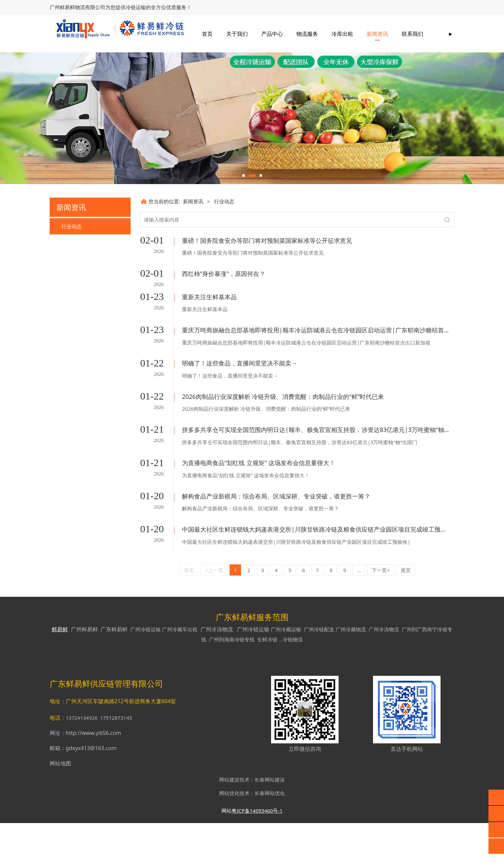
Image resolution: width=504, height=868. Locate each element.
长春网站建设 (270, 824)
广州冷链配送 (319, 674)
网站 (227, 856)
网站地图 (60, 808)
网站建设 (229, 824)
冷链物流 (293, 684)
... (359, 615)
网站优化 (229, 838)
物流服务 (346, 34)
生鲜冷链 (267, 684)
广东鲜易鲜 (114, 674)
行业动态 (72, 279)
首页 (246, 34)
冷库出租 (381, 34)
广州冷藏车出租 (180, 674)
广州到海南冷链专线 (232, 684)
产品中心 (311, 34)
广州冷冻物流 (217, 674)
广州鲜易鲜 (84, 674)
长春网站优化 (270, 838)
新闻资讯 (416, 34)
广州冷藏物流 (351, 674)
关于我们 (276, 34)
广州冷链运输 (145, 674)
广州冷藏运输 (286, 674)
